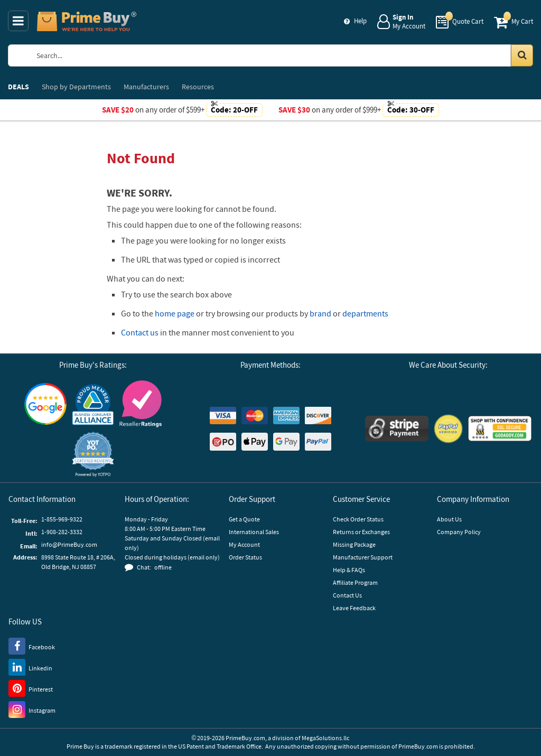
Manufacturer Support (363, 557)
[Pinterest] (31, 688)
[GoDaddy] (500, 428)
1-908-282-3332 (62, 532)
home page (175, 313)
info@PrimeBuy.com (69, 544)
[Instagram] (32, 709)
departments (365, 313)
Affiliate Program (355, 582)
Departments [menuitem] (76, 87)
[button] (93, 454)
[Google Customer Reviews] (45, 404)
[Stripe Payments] (397, 428)
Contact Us (347, 595)
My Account (244, 544)
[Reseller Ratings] (141, 404)
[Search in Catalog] (522, 55)
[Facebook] (32, 646)
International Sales (254, 532)
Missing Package (354, 544)
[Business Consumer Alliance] (93, 404)
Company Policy (459, 532)
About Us (449, 519)
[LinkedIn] (30, 667)
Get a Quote (244, 519)
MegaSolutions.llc (325, 738)
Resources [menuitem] (198, 87)
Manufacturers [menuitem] (146, 87)
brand (320, 313)
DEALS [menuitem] (18, 87)
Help (360, 21)
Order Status (245, 557)
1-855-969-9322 (62, 519)
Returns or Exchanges (361, 532)
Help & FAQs (349, 570)
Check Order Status (358, 519)
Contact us (140, 332)
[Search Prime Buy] (279, 55)
